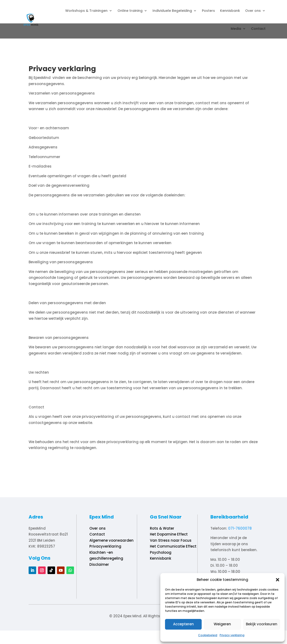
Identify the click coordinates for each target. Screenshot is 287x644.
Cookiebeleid (208, 635)
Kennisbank (230, 11)
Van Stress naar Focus (171, 540)
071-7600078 (240, 528)
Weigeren (222, 624)
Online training (130, 11)
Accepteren (183, 624)
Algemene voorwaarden (111, 540)
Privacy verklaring (232, 635)
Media (236, 29)
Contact (258, 29)
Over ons (253, 11)
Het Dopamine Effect (169, 534)
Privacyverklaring (105, 546)
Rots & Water (162, 528)
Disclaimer (99, 564)
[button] (278, 580)
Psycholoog (161, 552)
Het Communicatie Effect (173, 546)
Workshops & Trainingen (86, 11)
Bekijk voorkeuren (262, 624)
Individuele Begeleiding (172, 11)
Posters (208, 11)
